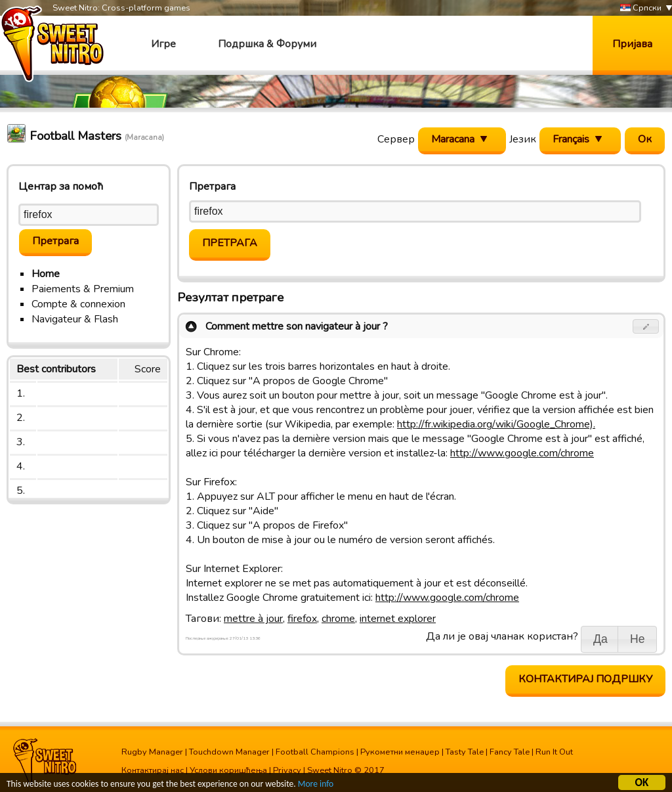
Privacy (287, 770)
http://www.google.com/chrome (522, 453)
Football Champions (315, 752)
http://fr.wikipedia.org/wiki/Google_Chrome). (496, 424)
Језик (523, 139)
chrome (338, 619)
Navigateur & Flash (75, 319)
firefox (302, 619)
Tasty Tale (465, 752)
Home (46, 274)
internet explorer (398, 619)
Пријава (632, 44)
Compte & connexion (78, 304)
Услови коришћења (228, 770)
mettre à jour (253, 619)
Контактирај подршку (585, 679)
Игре (163, 44)
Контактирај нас (153, 770)
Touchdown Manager (229, 752)
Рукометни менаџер (400, 752)
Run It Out (554, 752)
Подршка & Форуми (267, 44)
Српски (641, 8)
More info (316, 785)
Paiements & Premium (83, 289)
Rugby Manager (152, 752)
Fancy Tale (510, 752)
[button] (646, 326)
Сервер (396, 139)
